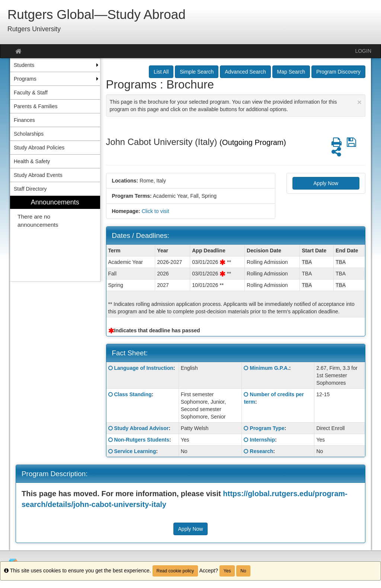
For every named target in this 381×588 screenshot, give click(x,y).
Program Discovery (338, 72)
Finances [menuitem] (24, 120)
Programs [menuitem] (25, 79)
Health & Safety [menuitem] (32, 161)
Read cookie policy (175, 571)
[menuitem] (55, 239)
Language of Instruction (143, 368)
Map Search (291, 72)
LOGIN (363, 51)
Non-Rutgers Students (142, 440)
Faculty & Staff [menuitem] (31, 93)
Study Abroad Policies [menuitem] (39, 148)
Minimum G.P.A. (269, 368)
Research (261, 451)
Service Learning (135, 451)
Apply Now (326, 183)
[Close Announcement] (359, 102)
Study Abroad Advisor (141, 428)
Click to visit (156, 211)
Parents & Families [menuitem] (36, 106)
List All (161, 72)
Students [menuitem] (24, 65)
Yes (227, 571)
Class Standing (133, 394)
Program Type (267, 428)
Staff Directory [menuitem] (30, 189)
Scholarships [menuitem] (29, 134)
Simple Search (197, 72)
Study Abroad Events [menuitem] (38, 175)
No (243, 571)
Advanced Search (245, 72)
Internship (262, 440)
